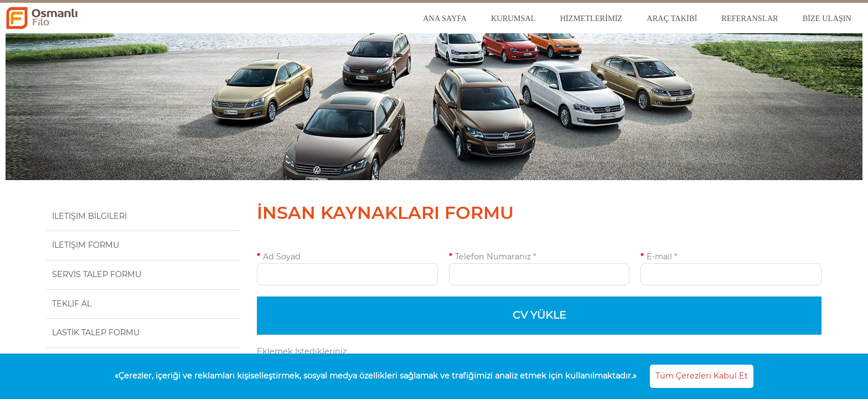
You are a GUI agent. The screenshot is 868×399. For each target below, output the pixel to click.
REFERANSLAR (750, 18)
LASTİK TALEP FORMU (96, 332)
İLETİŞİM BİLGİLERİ (89, 216)
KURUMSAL (513, 18)
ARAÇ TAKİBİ (672, 18)
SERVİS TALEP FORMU (97, 274)
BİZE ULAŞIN (827, 18)
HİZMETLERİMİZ (591, 18)
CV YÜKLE (539, 315)
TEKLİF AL (72, 304)
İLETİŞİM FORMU (86, 245)
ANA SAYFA (445, 18)
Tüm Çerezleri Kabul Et (702, 376)
